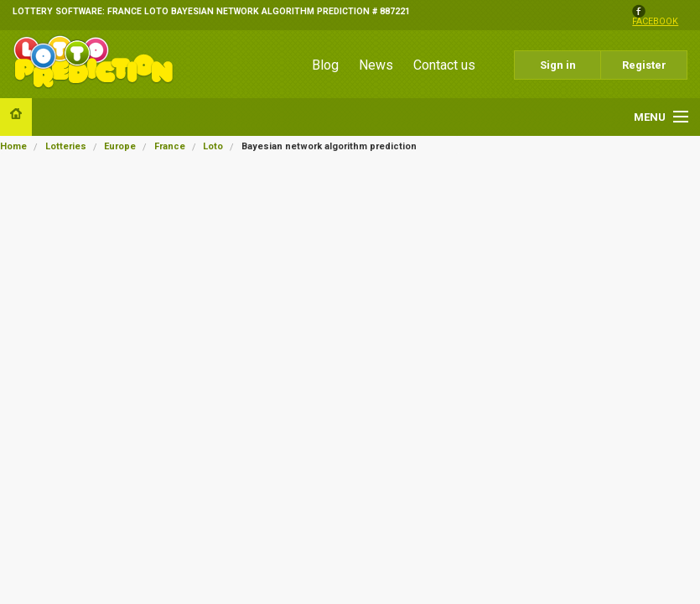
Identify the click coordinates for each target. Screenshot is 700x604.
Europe (120, 146)
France (170, 146)
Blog (325, 65)
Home (13, 146)
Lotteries (66, 146)
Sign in (558, 65)
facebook (655, 22)
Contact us (444, 65)
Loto (213, 146)
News (376, 65)
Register (644, 65)
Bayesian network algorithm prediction (329, 146)
